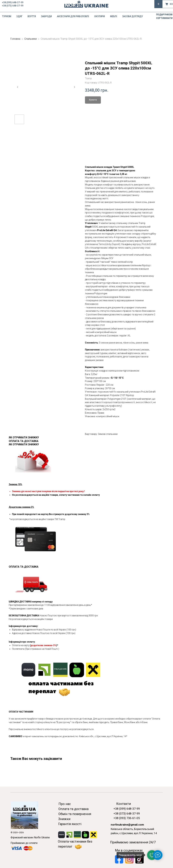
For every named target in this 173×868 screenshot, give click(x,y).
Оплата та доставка (73, 809)
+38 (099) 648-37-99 (13, 2)
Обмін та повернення (75, 814)
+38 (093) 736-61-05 (127, 818)
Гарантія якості (70, 824)
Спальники (30, 39)
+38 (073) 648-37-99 (13, 6)
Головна (15, 39)
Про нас (65, 804)
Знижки (64, 819)
